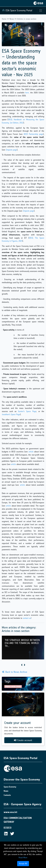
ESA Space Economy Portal (17, 10)
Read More (23, 858)
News (12, 19)
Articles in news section (27, 19)
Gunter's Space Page (27, 411)
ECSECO (8, 828)
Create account (23, 740)
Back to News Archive (15, 672)
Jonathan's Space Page (11, 414)
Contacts (7, 795)
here (27, 93)
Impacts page (11, 150)
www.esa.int (10, 812)
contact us (27, 618)
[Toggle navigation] (41, 11)
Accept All (23, 864)
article (31, 452)
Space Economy (10, 787)
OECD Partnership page (33, 134)
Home (4, 19)
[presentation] (22, 665)
